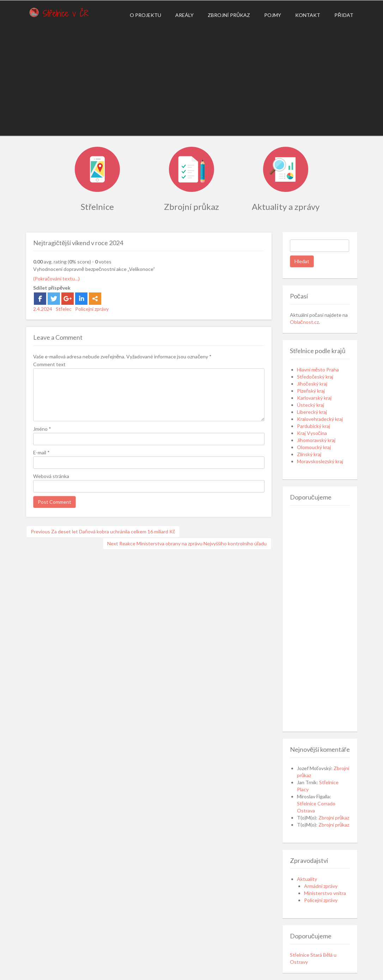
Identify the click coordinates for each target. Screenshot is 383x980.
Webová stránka (51, 476)
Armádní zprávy (321, 886)
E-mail (41, 452)
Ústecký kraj (311, 405)
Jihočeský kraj (312, 384)
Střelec (64, 309)
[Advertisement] (191, 79)
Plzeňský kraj (311, 391)
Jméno (42, 429)
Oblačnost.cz (304, 322)
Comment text (49, 364)
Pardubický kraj (314, 426)
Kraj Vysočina (312, 433)
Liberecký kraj (312, 412)
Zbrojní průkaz (229, 15)
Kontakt (308, 15)
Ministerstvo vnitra (325, 893)
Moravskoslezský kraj (320, 461)
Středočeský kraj (315, 377)
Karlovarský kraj (314, 398)
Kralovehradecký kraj (320, 419)
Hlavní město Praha (318, 370)
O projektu (145, 15)
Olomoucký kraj (314, 447)
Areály (184, 15)
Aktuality (307, 879)
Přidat (344, 15)
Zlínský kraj (309, 454)
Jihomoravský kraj (316, 440)
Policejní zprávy (92, 309)
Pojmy (273, 15)
